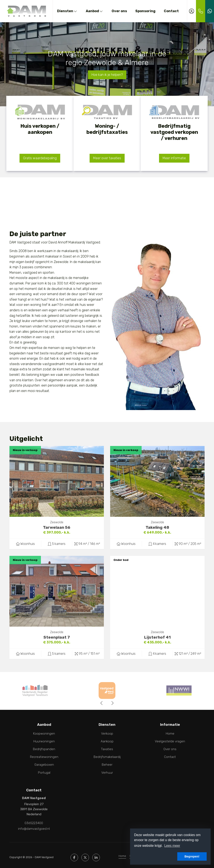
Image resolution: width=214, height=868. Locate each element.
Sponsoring (145, 11)
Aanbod (95, 11)
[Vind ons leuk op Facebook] (74, 856)
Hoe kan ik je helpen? (107, 75)
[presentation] (102, 703)
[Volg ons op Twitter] (85, 856)
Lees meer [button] (172, 846)
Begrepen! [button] (192, 856)
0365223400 (34, 823)
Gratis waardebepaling (40, 158)
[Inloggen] (192, 11)
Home (122, 855)
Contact (171, 11)
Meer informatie (174, 158)
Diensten (67, 11)
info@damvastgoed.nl (34, 828)
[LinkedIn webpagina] (96, 856)
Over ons (119, 11)
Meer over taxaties (107, 158)
